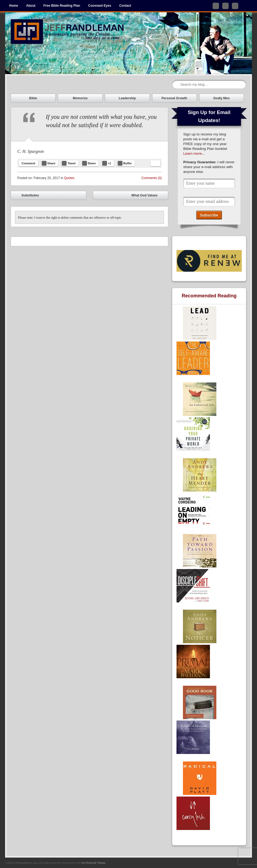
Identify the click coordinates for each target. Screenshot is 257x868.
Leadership (127, 98)
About (31, 6)
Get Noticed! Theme (93, 863)
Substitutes (26, 196)
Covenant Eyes (100, 6)
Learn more (193, 153)
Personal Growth (174, 98)
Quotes (69, 178)
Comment (28, 163)
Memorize (80, 98)
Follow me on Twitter (216, 6)
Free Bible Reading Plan (62, 6)
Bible (33, 98)
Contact (125, 6)
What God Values (148, 196)
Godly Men (222, 98)
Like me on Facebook (225, 6)
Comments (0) (152, 178)
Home (14, 6)
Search (177, 85)
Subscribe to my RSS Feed (235, 6)
